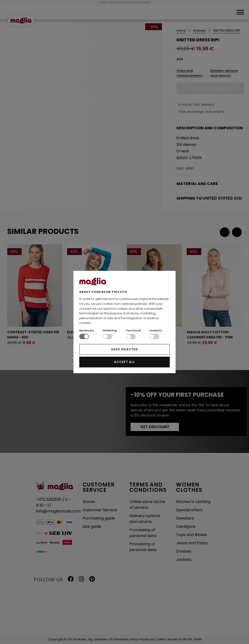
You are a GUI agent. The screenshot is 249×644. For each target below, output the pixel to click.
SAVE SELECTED (124, 349)
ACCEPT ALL (124, 362)
